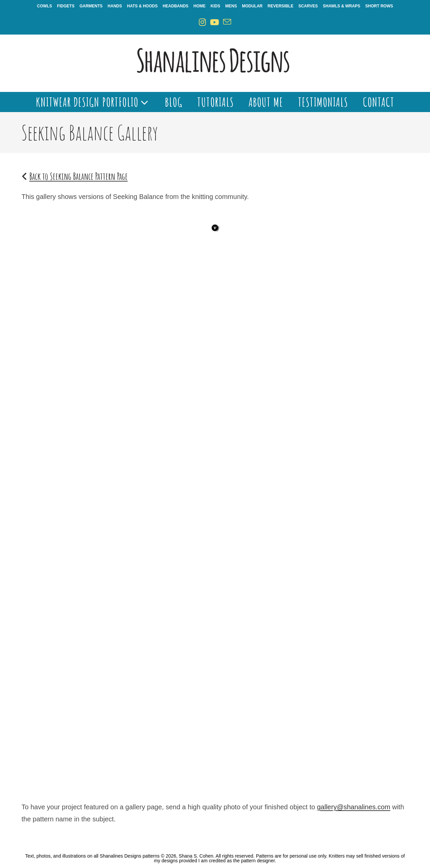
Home (200, 6)
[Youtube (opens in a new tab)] (214, 22)
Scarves (308, 6)
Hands (115, 6)
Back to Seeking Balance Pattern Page (78, 176)
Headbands (176, 6)
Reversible (281, 6)
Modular (252, 6)
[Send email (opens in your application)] (227, 22)
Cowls (45, 6)
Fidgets (66, 6)
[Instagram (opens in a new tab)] (202, 22)
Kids (216, 6)
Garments (91, 6)
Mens (231, 6)
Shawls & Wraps (341, 6)
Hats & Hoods (142, 6)
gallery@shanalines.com (353, 807)
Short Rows (379, 6)
